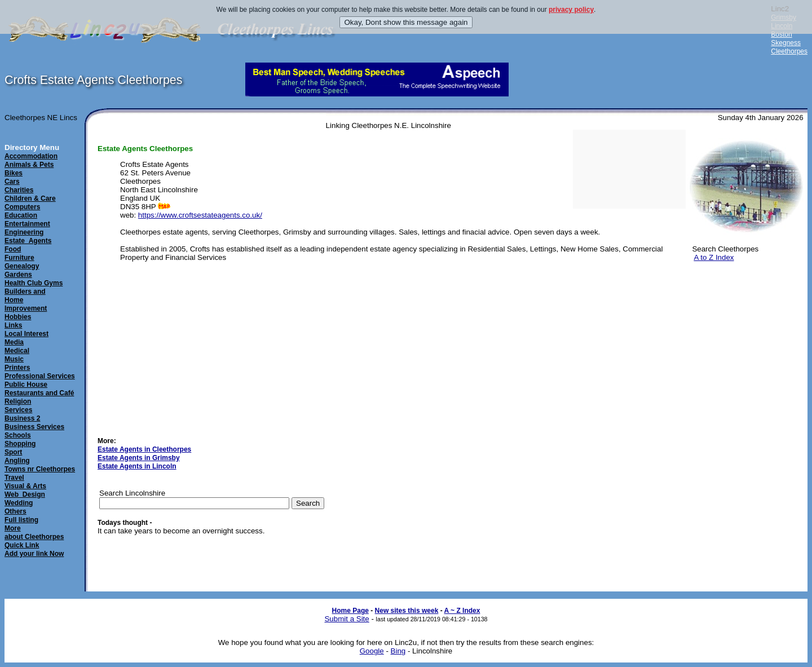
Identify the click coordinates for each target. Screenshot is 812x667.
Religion (18, 401)
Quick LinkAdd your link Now (34, 549)
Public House (26, 385)
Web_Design (25, 494)
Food (13, 249)
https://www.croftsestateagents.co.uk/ (200, 215)
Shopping (20, 444)
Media (14, 342)
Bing (398, 651)
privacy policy (571, 10)
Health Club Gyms (34, 283)
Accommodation (31, 156)
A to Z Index (714, 257)
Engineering (24, 232)
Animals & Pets (29, 165)
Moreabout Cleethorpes (34, 533)
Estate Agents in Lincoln (137, 466)
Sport (13, 452)
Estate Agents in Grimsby (139, 458)
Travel (14, 478)
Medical (17, 351)
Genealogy (22, 266)
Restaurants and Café (39, 393)
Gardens (18, 275)
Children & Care (30, 198)
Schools (18, 435)
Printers (17, 368)
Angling (17, 461)
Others (16, 511)
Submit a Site (347, 619)
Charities (19, 190)
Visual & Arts (25, 486)
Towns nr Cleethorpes (40, 469)
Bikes (14, 173)
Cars (12, 182)
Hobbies (18, 317)
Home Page (350, 611)
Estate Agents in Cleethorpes (144, 449)
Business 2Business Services (34, 423)
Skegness (786, 43)
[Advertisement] (744, 326)
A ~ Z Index (462, 611)
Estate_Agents (28, 241)
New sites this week (407, 611)
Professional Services (40, 376)
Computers (22, 207)
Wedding (19, 503)
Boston (781, 34)
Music (14, 359)
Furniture (19, 258)
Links (13, 325)
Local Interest (27, 334)
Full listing (21, 520)
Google (372, 651)
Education (21, 215)
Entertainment (27, 224)
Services (18, 410)
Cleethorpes (789, 51)
